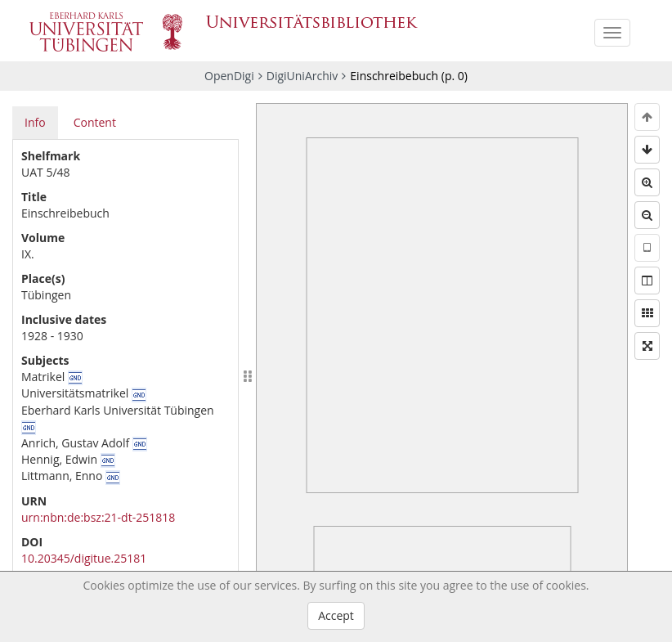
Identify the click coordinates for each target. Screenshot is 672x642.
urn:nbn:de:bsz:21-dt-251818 (98, 517)
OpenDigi (229, 76)
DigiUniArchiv (302, 76)
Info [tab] (35, 122)
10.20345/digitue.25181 (84, 558)
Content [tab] (95, 122)
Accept (336, 615)
